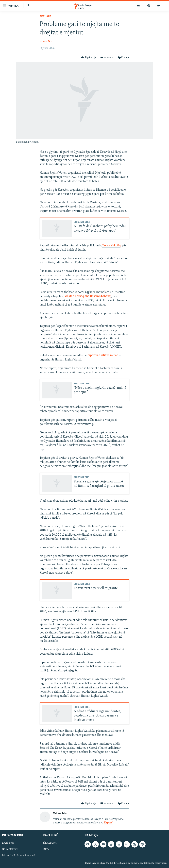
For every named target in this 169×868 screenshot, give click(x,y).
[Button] (89, 58)
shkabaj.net (50, 843)
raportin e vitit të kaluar (103, 355)
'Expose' (108, 823)
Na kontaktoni (10, 849)
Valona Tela (46, 42)
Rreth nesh (8, 843)
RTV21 (47, 849)
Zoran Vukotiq (111, 246)
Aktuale (45, 17)
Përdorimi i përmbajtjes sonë (18, 856)
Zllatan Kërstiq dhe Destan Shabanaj (88, 296)
